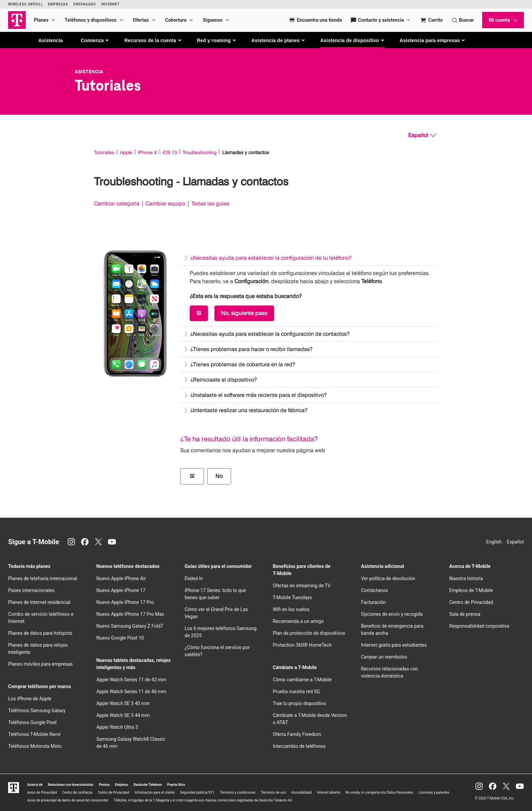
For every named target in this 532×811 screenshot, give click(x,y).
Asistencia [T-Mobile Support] (89, 72)
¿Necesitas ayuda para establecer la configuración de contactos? (270, 334)
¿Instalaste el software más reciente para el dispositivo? (259, 395)
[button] (95, 40)
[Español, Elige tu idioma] (422, 135)
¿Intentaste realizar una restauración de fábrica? (249, 410)
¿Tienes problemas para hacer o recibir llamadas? (251, 349)
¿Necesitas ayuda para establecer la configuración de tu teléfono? (271, 258)
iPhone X (147, 152)
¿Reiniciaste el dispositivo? (224, 380)
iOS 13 (170, 152)
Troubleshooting (199, 152)
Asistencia (51, 40)
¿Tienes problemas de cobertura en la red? (243, 364)
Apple (126, 152)
